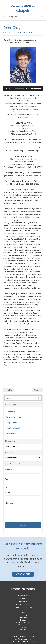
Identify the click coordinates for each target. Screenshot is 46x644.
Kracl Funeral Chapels (25, 32)
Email (8, 492)
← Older (9, 390)
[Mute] (33, 89)
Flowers (23, 627)
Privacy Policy (15, 641)
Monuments (23, 625)
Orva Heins (10, 411)
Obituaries (23, 618)
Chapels (23, 620)
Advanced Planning (23, 622)
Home (22, 613)
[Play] (7, 89)
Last (7, 488)
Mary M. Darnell (12, 422)
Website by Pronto (29, 641)
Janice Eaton (11, 434)
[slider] (20, 89)
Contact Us (23, 574)
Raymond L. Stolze (13, 417)
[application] (23, 89)
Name (8, 470)
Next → (37, 390)
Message (9, 503)
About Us (23, 615)
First (7, 479)
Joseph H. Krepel (13, 428)
